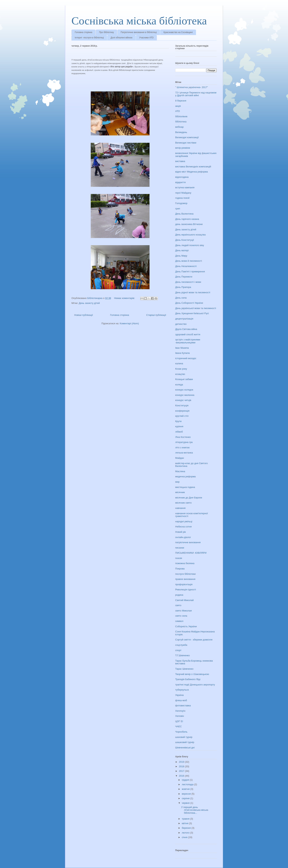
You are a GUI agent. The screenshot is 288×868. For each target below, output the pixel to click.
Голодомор (181, 203)
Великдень (181, 132)
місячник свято (183, 503)
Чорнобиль (181, 732)
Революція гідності (186, 590)
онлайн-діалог (183, 537)
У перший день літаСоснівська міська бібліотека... (195, 810)
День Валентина (184, 214)
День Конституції (185, 240)
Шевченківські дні (185, 748)
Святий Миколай (184, 600)
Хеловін (180, 716)
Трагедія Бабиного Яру (188, 679)
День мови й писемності (189, 261)
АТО (178, 111)
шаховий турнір (184, 737)
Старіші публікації (156, 315)
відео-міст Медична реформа (191, 172)
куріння (179, 426)
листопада (188, 784)
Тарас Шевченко (184, 669)
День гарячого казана (187, 219)
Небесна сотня (183, 527)
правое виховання (185, 579)
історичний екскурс (186, 358)
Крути (178, 421)
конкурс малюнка (185, 395)
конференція (182, 411)
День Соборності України (189, 303)
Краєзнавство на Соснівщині (178, 32)
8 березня (181, 101)
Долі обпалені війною (121, 38)
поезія (179, 558)
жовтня (186, 789)
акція (178, 106)
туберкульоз (182, 690)
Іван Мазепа (182, 348)
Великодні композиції (187, 137)
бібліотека (181, 122)
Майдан (180, 458)
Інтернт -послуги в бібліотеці (89, 38)
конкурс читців (183, 400)
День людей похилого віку (190, 245)
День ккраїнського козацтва (190, 235)
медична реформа (185, 476)
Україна (179, 695)
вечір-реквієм (183, 148)
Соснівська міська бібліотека (139, 21)
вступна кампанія (185, 187)
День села (181, 298)
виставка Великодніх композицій (193, 167)
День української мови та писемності (196, 308)
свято (178, 605)
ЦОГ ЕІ (179, 721)
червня (186, 803)
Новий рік (180, 532)
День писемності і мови (188, 282)
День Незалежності (186, 266)
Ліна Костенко (183, 437)
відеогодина (182, 177)
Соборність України (186, 626)
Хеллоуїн (180, 711)
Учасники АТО (146, 38)
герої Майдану (183, 193)
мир (177, 482)
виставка (180, 161)
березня (187, 828)
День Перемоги (184, 277)
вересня (187, 794)
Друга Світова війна (186, 329)
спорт (178, 650)
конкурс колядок (184, 390)
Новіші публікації (84, 315)
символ (179, 621)
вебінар (179, 127)
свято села (181, 616)
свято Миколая (183, 611)
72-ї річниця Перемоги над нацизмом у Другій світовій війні (196, 94)
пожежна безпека (185, 563)
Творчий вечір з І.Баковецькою (192, 674)
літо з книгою (182, 447)
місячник (180, 492)
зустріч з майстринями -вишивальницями (188, 341)
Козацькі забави (184, 379)
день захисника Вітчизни (189, 224)
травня (186, 819)
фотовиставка (183, 706)
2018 (182, 766)
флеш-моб (181, 700)
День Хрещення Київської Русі (192, 313)
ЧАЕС (178, 726)
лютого (186, 833)
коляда (179, 385)
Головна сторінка (83, 32)
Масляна (180, 471)
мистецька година (185, 487)
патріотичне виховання (188, 542)
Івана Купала (182, 353)
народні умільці (184, 521)
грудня (186, 780)
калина (179, 363)
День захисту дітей (89, 303)
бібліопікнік (181, 116)
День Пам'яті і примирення (190, 272)
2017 (182, 771)
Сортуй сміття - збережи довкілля (194, 640)
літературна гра (184, 442)
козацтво (180, 374)
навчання (180, 508)
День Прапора (183, 287)
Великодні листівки (186, 143)
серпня (186, 798)
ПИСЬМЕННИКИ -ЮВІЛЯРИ (191, 553)
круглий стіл (182, 416)
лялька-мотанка (184, 453)
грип (178, 209)
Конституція (182, 405)
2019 (182, 762)
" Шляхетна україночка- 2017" (192, 87)
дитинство (181, 324)
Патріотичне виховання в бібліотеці (139, 32)
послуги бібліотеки (185, 574)
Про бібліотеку (106, 32)
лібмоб (179, 432)
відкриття (180, 182)
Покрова (180, 569)
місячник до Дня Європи (189, 498)
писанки (180, 548)
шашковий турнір (185, 742)
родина (179, 595)
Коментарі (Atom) (129, 323)
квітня (185, 823)
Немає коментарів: (125, 298)
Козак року (181, 369)
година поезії (182, 198)
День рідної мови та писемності (193, 292)
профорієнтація (184, 584)
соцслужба (181, 645)
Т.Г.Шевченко (182, 655)
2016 (182, 776)
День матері (182, 250)
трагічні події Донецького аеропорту (195, 685)
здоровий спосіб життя (188, 334)
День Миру (181, 256)
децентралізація (184, 319)
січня (185, 837)
